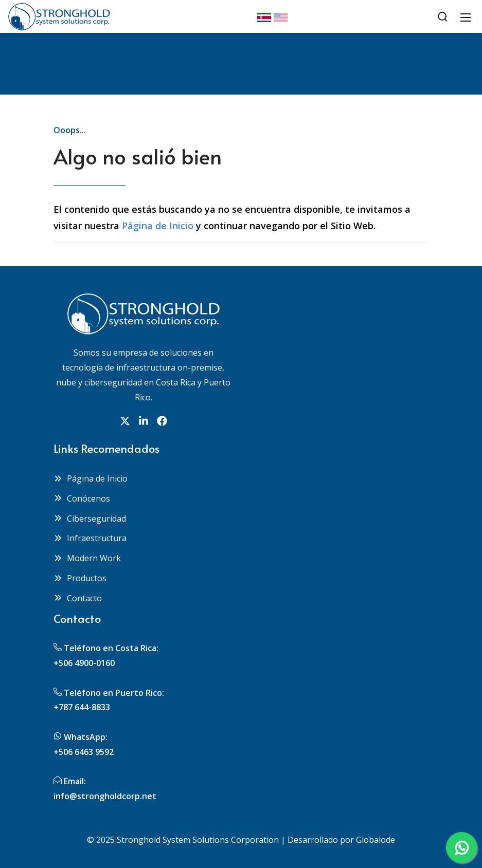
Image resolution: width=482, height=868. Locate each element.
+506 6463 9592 (84, 752)
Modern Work (87, 558)
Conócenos (82, 498)
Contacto (78, 598)
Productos (80, 578)
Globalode (376, 840)
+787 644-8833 (82, 707)
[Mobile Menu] (466, 16)
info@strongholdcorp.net (105, 796)
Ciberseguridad (90, 519)
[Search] (442, 16)
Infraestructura (90, 538)
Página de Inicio (158, 226)
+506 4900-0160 (84, 663)
